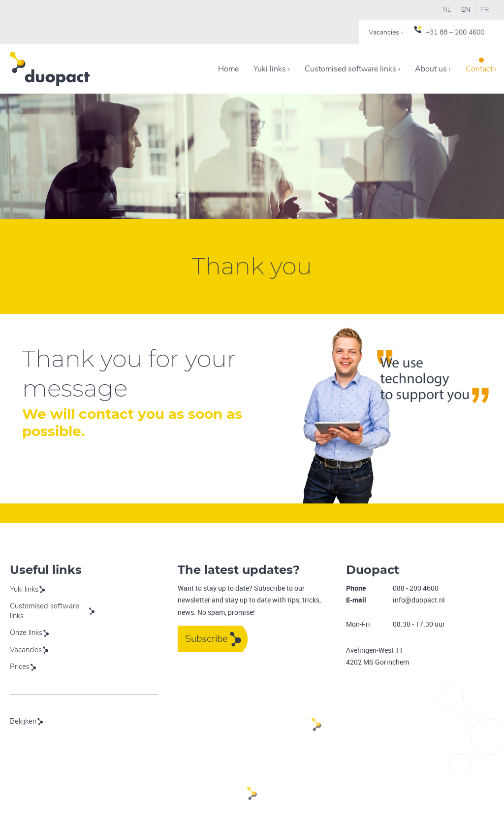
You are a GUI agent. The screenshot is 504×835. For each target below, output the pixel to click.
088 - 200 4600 (416, 588)
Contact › (481, 69)
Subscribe (206, 639)
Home (228, 69)
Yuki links (24, 589)
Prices (20, 667)
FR (485, 10)
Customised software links (45, 611)
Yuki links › (272, 69)
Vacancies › (386, 33)
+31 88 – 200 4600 (455, 33)
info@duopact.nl (419, 600)
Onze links (26, 633)
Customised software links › (352, 69)
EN (466, 10)
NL (447, 10)
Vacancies (26, 650)
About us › (433, 69)
